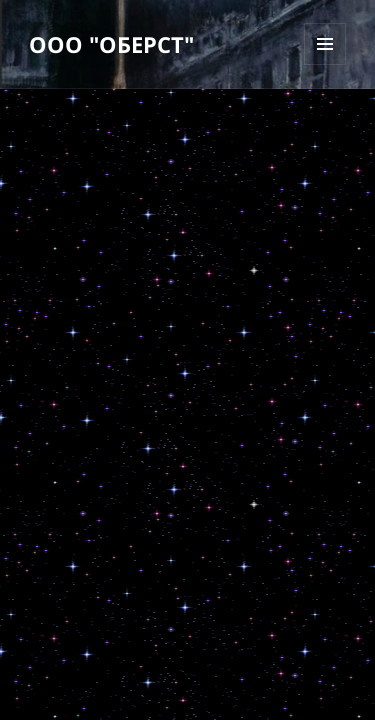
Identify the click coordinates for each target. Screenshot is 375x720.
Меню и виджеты (325, 64)
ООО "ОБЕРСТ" (111, 44)
